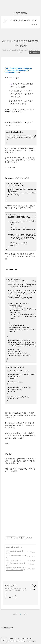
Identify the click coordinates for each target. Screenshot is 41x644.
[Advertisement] (20, 511)
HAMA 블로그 (11, 586)
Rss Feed (8, 641)
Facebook (21, 641)
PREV (15, 614)
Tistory (18, 638)
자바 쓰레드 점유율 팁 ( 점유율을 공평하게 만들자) (20, 21)
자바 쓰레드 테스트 (12, 560)
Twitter (16, 641)
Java (8, 547)
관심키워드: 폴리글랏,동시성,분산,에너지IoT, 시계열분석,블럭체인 (16, 591)
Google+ (33, 641)
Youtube (27, 641)
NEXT (25, 614)
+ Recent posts (7, 628)
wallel (30, 638)
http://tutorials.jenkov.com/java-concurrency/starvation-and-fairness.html (18, 70)
